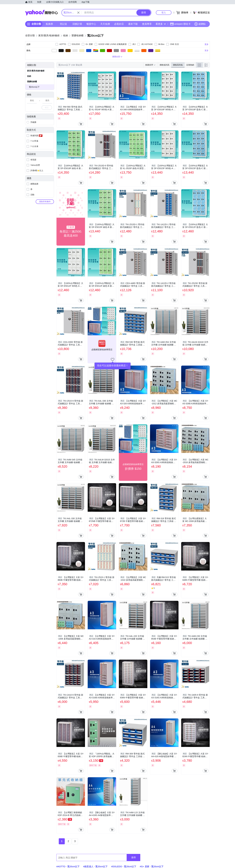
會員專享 (147, 24)
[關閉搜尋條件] (78, 13)
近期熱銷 (190, 65)
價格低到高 (164, 65)
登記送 (63, 24)
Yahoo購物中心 (42, 13)
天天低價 (105, 24)
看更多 (161, 24)
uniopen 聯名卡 (180, 24)
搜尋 (134, 857)
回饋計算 (77, 24)
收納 (29, 76)
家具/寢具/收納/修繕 (36, 71)
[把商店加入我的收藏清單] (113, 360)
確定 (47, 107)
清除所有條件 (45, 202)
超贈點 (200, 24)
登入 (164, 13)
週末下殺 (133, 24)
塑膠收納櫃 (32, 82)
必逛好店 (119, 24)
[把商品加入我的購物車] (81, 124)
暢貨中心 (91, 24)
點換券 (49, 24)
